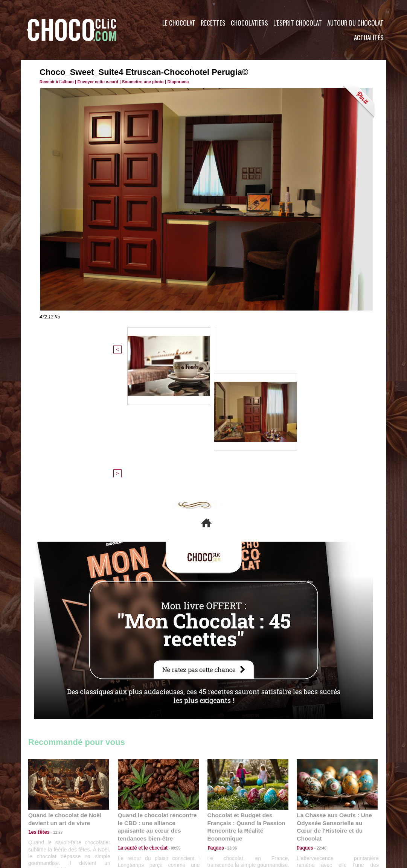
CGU (128, 822)
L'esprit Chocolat (298, 23)
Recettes (213, 23)
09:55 (171, 716)
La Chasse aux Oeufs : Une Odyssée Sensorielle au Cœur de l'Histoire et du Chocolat (334, 699)
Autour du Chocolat (355, 23)
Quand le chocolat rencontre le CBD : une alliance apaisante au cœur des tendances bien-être (158, 699)
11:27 (53, 709)
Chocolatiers (249, 23)
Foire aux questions (319, 822)
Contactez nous (51, 822)
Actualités (369, 37)
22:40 (319, 716)
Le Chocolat (179, 23)
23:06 (229, 724)
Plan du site (225, 822)
